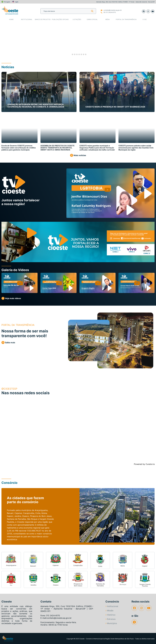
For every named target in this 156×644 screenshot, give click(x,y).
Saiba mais (8, 343)
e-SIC (145, 19)
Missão (109, 611)
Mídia (107, 19)
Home (11, 19)
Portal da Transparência (126, 19)
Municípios (111, 623)
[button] (8, 40)
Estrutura (110, 619)
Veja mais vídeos (11, 298)
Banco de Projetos (43, 19)
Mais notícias (78, 155)
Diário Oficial (92, 19)
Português (7, 2)
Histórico (110, 615)
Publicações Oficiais (60, 19)
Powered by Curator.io (144, 464)
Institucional (27, 19)
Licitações (77, 19)
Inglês (17, 2)
